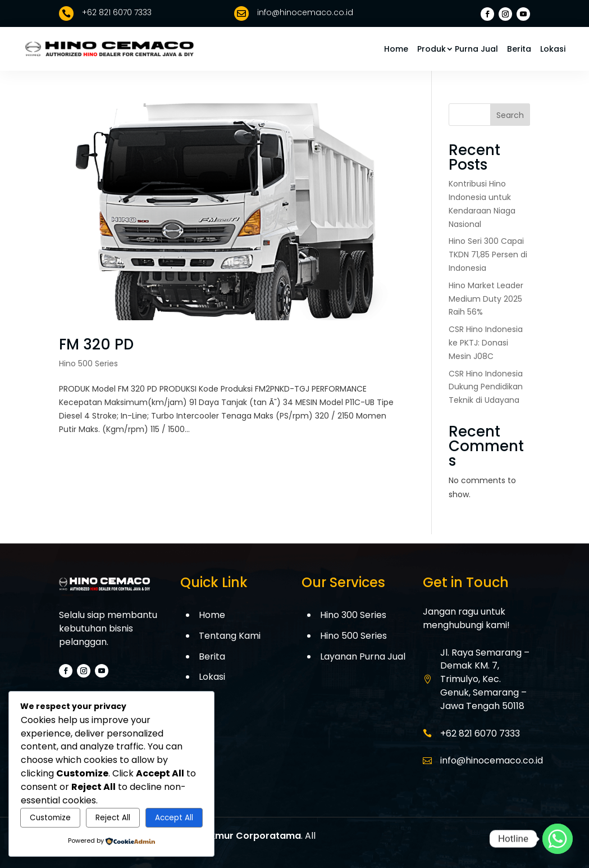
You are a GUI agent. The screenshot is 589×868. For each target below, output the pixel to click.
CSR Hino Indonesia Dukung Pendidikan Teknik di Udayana (486, 387)
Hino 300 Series (353, 615)
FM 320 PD (96, 344)
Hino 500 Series (88, 363)
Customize (50, 818)
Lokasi (553, 49)
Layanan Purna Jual (363, 656)
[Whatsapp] (558, 839)
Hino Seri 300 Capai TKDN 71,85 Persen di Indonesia (488, 255)
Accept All (174, 818)
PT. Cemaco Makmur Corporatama (220, 836)
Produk (432, 49)
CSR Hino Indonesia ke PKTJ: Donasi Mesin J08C (486, 343)
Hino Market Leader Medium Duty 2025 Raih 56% (486, 299)
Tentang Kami (230, 636)
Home (396, 49)
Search (510, 115)
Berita (519, 49)
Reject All (113, 818)
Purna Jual (476, 49)
